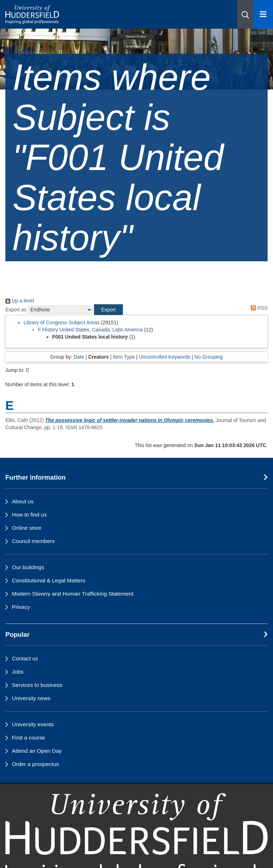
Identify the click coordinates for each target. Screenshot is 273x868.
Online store (27, 528)
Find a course (28, 738)
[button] (245, 14)
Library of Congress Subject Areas (61, 323)
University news (31, 698)
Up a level (20, 301)
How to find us (29, 515)
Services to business (37, 685)
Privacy (21, 607)
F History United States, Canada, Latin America (90, 330)
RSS (258, 308)
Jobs (18, 672)
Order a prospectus (35, 764)
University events (33, 724)
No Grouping (209, 357)
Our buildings (28, 567)
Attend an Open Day (37, 751)
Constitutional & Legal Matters (48, 580)
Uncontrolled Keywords (165, 357)
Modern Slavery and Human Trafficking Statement (73, 594)
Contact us (25, 658)
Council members (33, 541)
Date (79, 357)
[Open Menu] (263, 14)
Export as (16, 310)
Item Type (124, 357)
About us (23, 501)
